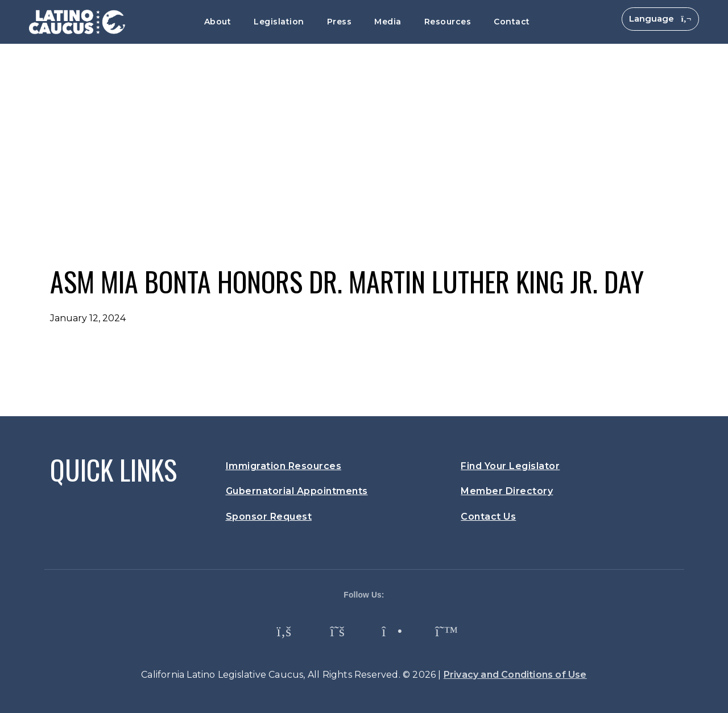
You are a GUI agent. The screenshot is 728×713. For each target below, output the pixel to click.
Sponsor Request (269, 517)
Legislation (279, 22)
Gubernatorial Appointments (297, 491)
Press (340, 22)
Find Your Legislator (510, 466)
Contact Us (488, 517)
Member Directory (507, 491)
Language (660, 18)
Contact (512, 22)
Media (388, 22)
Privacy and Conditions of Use (515, 675)
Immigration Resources (284, 466)
